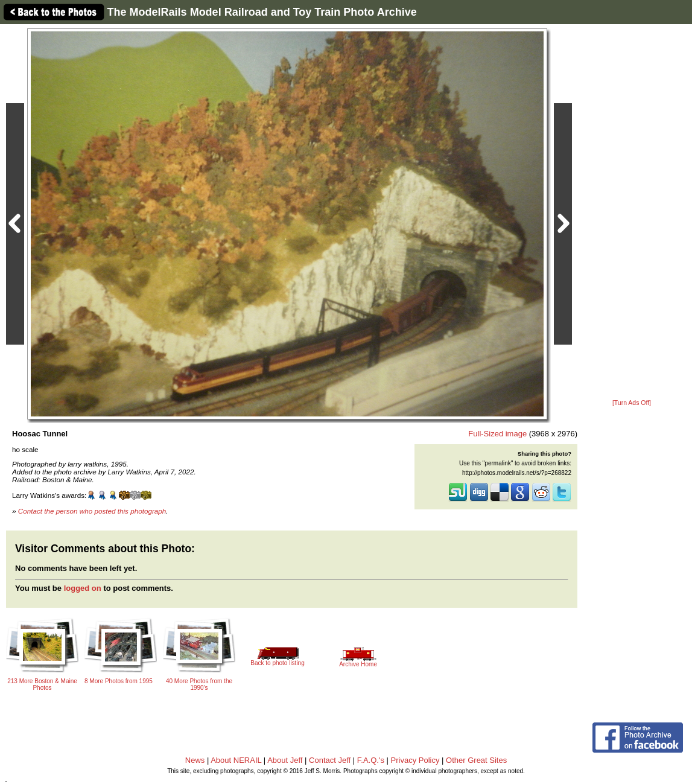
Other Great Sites (476, 760)
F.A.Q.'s (371, 760)
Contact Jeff (330, 760)
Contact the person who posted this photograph (92, 511)
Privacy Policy (415, 760)
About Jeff (285, 760)
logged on (83, 588)
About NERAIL (236, 760)
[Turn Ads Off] (632, 403)
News (195, 760)
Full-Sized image (497, 434)
